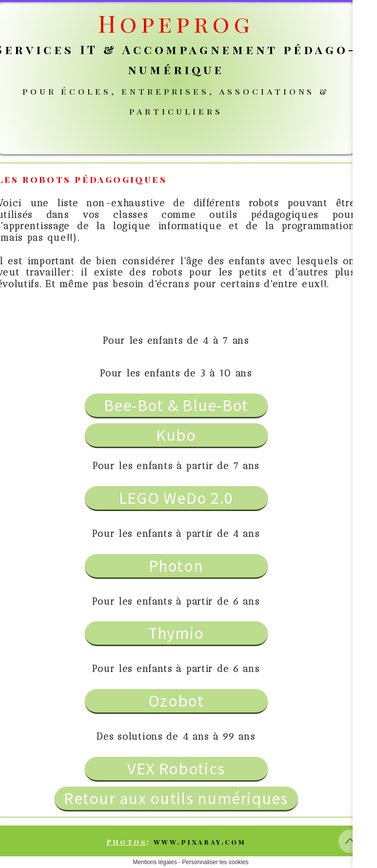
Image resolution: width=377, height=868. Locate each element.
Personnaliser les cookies (215, 862)
